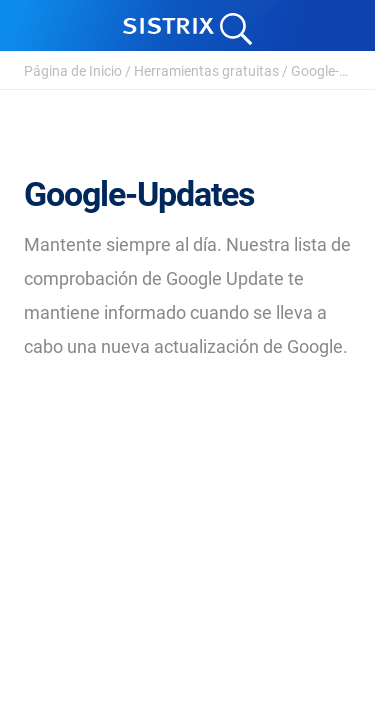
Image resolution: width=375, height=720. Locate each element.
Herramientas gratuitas (206, 71)
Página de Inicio (73, 71)
